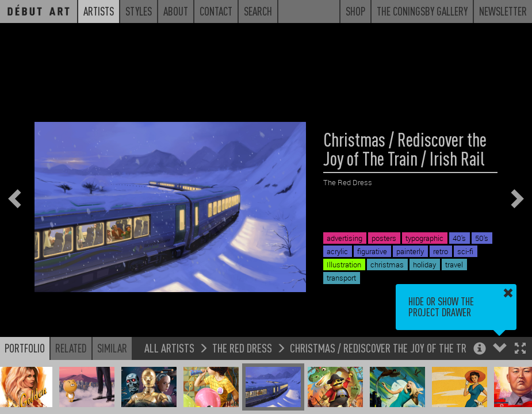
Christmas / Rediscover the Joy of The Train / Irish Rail (408, 348)
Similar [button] (112, 348)
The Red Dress (242, 348)
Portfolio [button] (25, 348)
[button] (520, 349)
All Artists (169, 348)
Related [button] (71, 348)
